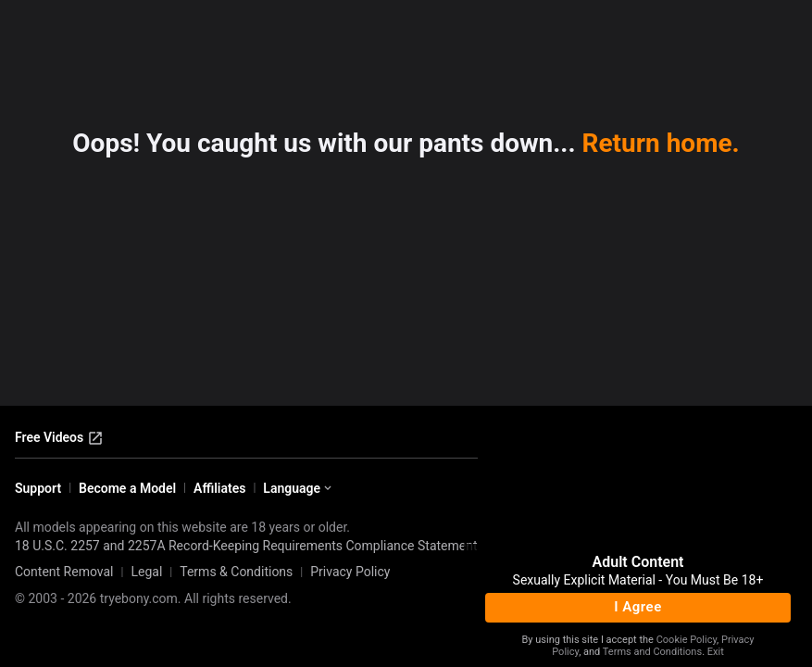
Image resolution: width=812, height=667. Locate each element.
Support (38, 488)
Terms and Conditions (652, 652)
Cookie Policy (687, 640)
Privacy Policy (350, 572)
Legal (146, 572)
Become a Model (127, 488)
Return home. (661, 143)
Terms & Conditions (236, 572)
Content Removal (64, 572)
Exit (716, 652)
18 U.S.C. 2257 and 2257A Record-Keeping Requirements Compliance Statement (246, 546)
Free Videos (59, 438)
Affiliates (219, 488)
